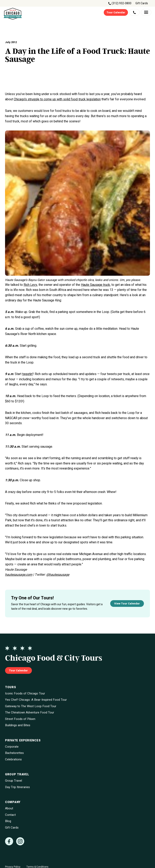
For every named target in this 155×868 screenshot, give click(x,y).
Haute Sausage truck (95, 285)
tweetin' (28, 374)
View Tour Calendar (127, 604)
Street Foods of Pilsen (20, 719)
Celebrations (13, 759)
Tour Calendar (116, 12)
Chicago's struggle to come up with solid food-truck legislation (57, 99)
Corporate (12, 747)
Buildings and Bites (18, 725)
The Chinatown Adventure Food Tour (30, 713)
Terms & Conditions (37, 867)
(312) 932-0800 (121, 3)
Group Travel (14, 781)
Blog (8, 821)
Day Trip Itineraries (17, 787)
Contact (10, 815)
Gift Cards (142, 3)
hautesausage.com (19, 575)
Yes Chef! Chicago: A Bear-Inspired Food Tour (36, 700)
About (9, 808)
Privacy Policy (13, 867)
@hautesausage (58, 575)
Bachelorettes (14, 753)
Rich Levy (30, 285)
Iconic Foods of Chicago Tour (25, 694)
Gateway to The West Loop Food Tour (31, 706)
